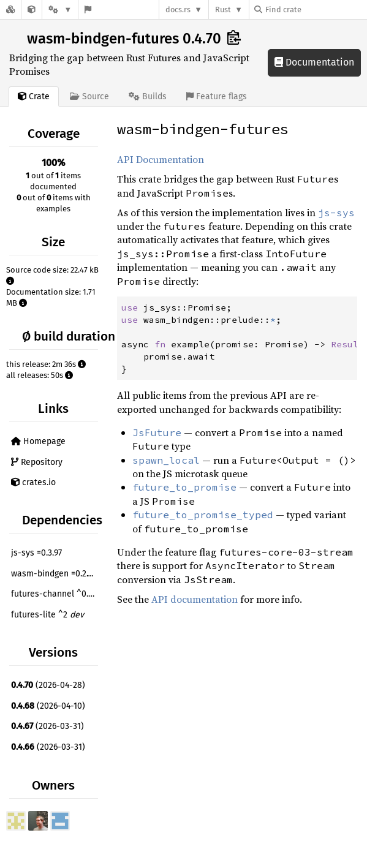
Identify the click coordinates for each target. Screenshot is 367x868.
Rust (223, 9)
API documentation (195, 599)
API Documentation (161, 159)
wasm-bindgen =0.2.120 (55, 574)
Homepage (38, 441)
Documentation (314, 62)
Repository (37, 462)
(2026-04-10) (48, 706)
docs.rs (178, 9)
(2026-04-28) (48, 685)
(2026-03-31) (47, 726)
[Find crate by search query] (316, 9)
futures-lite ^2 (47, 615)
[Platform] (60, 9)
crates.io (33, 482)
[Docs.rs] (10, 9)
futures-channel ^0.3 (56, 594)
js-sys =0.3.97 (36, 553)
